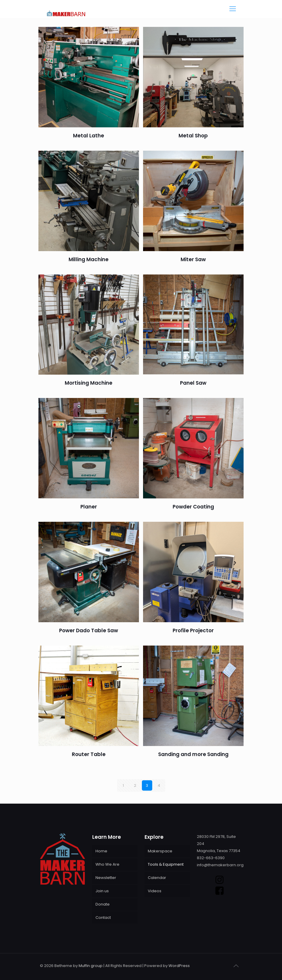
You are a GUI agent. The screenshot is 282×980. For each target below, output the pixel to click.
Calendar (157, 878)
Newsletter (106, 878)
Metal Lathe (89, 136)
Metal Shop (193, 136)
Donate (103, 904)
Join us (102, 891)
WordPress (179, 966)
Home (101, 851)
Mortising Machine (89, 383)
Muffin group (91, 966)
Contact (103, 918)
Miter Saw (193, 259)
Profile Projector (193, 630)
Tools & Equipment (166, 864)
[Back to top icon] (236, 966)
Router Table (89, 754)
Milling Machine (89, 259)
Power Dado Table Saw (89, 630)
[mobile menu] (233, 9)
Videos (155, 891)
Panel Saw (193, 383)
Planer (89, 507)
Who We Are (107, 864)
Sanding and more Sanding (193, 754)
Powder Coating (193, 507)
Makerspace (160, 851)
